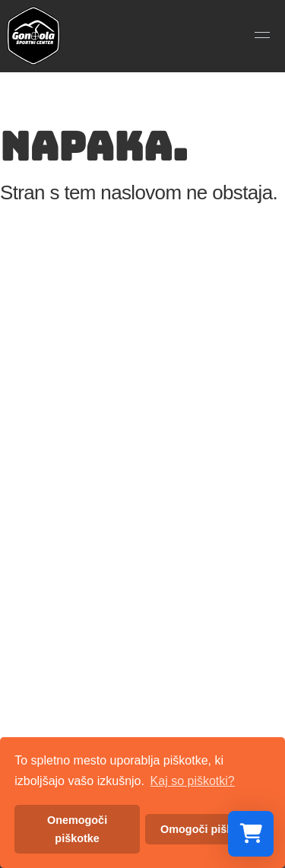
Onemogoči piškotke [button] (77, 829)
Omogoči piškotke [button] (208, 829)
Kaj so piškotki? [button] (193, 781)
